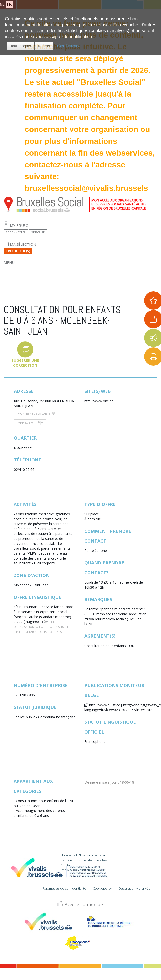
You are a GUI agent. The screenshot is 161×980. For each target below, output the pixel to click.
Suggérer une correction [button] (25, 363)
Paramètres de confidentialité (64, 888)
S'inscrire (38, 232)
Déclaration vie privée (135, 888)
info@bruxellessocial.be (78, 870)
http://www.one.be (99, 401)
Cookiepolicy (102, 888)
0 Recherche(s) (18, 251)
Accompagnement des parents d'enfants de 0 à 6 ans (39, 813)
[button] (21, 46)
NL (2, 4)
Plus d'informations (72, 46)
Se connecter (16, 232)
